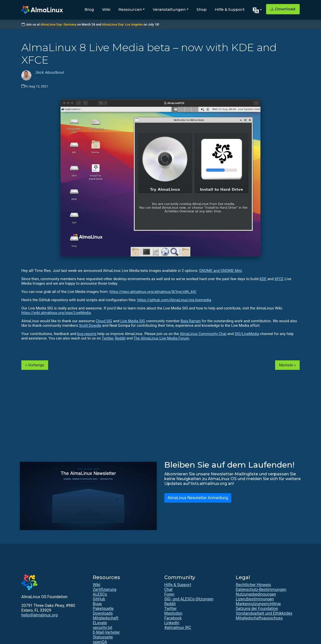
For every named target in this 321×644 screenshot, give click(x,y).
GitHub (99, 599)
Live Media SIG (133, 321)
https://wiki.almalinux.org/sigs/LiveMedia (56, 313)
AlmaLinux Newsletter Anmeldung (198, 498)
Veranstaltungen (169, 9)
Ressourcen (130, 9)
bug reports (87, 334)
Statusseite (103, 637)
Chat (168, 589)
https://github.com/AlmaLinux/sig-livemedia (174, 300)
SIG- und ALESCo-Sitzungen (189, 599)
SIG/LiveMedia (247, 334)
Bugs (97, 604)
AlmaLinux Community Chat (203, 334)
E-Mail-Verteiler (106, 632)
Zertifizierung (105, 589)
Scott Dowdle (90, 326)
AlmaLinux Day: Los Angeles (122, 24)
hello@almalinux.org (39, 615)
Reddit (120, 338)
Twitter (107, 338)
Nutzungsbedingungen (256, 594)
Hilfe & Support (230, 9)
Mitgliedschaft (106, 618)
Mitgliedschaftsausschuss (259, 618)
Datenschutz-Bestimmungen (261, 589)
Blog (89, 9)
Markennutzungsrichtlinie (258, 604)
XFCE (279, 279)
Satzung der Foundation (257, 609)
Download (283, 9)
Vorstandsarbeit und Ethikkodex (264, 613)
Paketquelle (103, 609)
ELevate (100, 623)
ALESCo (100, 594)
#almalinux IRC (178, 628)
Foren (169, 594)
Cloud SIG (104, 321)
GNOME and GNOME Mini (220, 271)
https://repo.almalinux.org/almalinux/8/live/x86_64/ (153, 292)
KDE (263, 279)
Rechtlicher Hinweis (253, 585)
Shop (202, 9)
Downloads (103, 613)
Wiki (106, 9)
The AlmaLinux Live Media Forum (162, 338)
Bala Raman (191, 321)
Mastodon (173, 613)
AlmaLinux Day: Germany (58, 24)
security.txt (103, 628)
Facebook (173, 618)
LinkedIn (172, 623)
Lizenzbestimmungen (255, 599)
